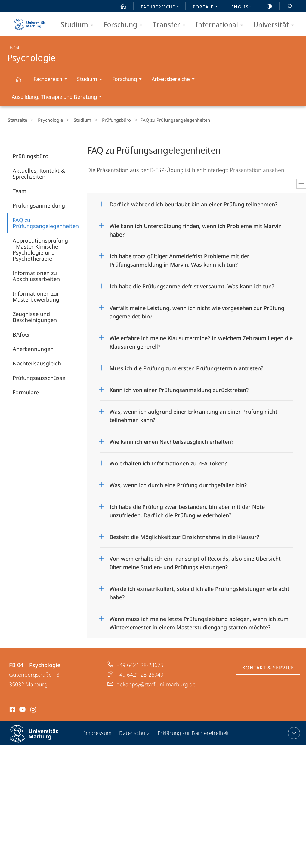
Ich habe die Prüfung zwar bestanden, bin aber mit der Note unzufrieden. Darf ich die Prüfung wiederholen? (187, 508)
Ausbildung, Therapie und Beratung (59, 97)
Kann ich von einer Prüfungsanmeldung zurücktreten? (179, 389)
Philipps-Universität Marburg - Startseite (30, 22)
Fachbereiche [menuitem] (162, 7)
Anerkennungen (33, 348)
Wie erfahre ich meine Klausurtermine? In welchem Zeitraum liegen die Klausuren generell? (201, 339)
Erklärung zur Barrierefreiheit (194, 733)
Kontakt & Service (268, 667)
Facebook (12, 710)
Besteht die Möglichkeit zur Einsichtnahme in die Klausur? (184, 536)
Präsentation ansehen (257, 169)
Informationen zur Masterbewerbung (36, 296)
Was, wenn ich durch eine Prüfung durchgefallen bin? (178, 484)
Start (120, 6)
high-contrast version (266, 6)
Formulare (26, 391)
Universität (276, 25)
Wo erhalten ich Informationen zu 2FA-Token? (168, 462)
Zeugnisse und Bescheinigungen (35, 316)
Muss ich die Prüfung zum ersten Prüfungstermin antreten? (186, 367)
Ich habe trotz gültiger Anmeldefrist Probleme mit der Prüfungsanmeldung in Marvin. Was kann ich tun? (179, 257)
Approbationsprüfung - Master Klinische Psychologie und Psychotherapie (40, 249)
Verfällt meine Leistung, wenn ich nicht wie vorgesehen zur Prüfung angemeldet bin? (197, 309)
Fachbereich (52, 80)
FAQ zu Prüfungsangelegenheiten (46, 222)
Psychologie (22, 82)
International (221, 25)
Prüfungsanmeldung (39, 205)
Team (20, 190)
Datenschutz (135, 733)
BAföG (21, 334)
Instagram (34, 710)
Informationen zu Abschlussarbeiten (36, 275)
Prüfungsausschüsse (39, 377)
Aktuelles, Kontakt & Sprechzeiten (39, 173)
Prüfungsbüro (107, 120)
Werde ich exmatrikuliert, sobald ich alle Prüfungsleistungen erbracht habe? (199, 590)
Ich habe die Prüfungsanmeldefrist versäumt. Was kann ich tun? (192, 285)
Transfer (171, 25)
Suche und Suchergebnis (286, 6)
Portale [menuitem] (207, 7)
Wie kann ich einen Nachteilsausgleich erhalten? (172, 441)
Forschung (125, 25)
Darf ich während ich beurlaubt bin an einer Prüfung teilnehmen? (193, 203)
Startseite (17, 120)
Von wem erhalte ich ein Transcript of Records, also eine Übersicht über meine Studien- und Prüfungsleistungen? (195, 560)
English (242, 7)
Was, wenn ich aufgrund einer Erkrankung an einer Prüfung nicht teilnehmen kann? (193, 413)
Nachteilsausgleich (37, 362)
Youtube (22, 710)
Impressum (98, 733)
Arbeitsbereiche (175, 80)
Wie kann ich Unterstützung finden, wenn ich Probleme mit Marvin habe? (196, 227)
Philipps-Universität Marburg (39, 738)
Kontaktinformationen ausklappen (293, 732)
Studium (79, 25)
